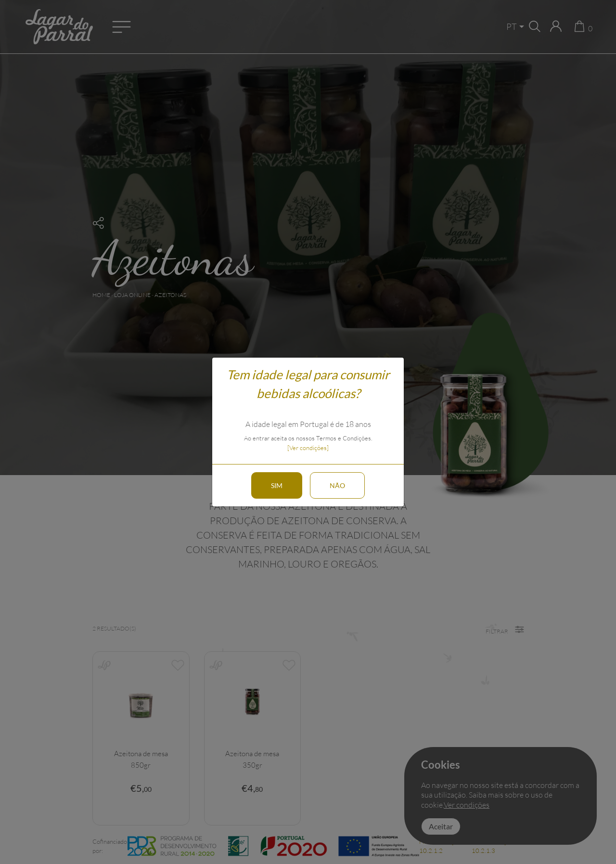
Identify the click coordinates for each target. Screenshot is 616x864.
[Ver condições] (308, 448)
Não (337, 485)
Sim (277, 485)
